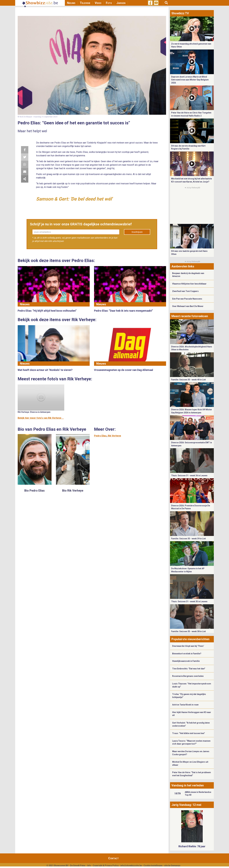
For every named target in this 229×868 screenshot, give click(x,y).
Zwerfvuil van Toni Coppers (185, 291)
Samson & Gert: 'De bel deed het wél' (74, 199)
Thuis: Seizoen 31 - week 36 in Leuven (189, 476)
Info (89, 866)
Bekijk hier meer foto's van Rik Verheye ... (41, 418)
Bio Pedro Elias (35, 491)
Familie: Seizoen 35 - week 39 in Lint (188, 539)
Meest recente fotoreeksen (190, 316)
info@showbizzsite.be (131, 866)
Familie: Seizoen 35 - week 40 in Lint (188, 380)
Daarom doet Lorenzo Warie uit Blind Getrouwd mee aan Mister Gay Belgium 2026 (190, 80)
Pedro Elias (100, 436)
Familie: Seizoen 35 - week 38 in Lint (188, 631)
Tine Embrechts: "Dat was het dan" (189, 669)
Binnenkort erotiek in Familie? (187, 654)
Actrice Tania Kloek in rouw (185, 705)
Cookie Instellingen (153, 866)
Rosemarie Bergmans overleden (188, 676)
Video (98, 3)
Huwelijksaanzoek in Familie (186, 661)
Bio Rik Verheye (73, 491)
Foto (109, 3)
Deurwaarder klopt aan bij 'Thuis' (188, 646)
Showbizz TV (180, 13)
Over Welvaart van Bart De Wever (188, 306)
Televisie (85, 3)
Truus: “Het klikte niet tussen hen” (189, 733)
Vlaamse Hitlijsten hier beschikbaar (189, 284)
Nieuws (71, 3)
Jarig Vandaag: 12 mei (186, 805)
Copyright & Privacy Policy (106, 866)
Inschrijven (137, 232)
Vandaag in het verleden (188, 785)
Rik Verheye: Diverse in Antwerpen (34, 412)
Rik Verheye (114, 436)
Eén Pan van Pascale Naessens (187, 299)
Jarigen (121, 3)
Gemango (176, 866)
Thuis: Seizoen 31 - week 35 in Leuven (189, 601)
